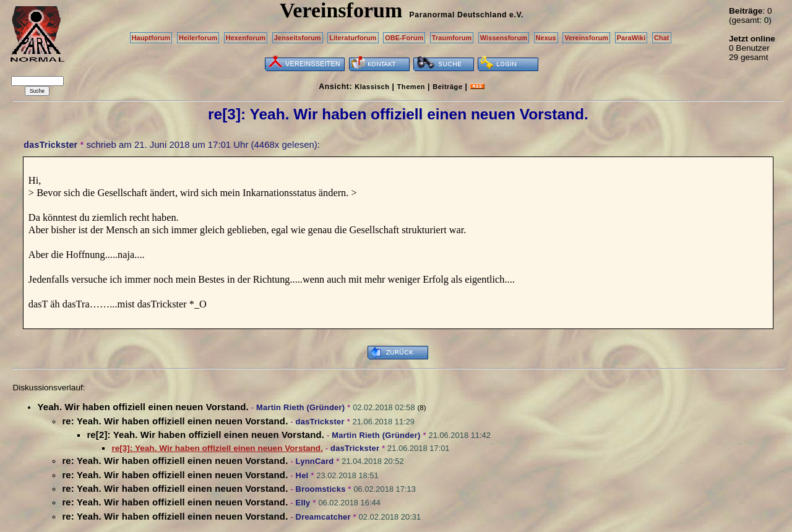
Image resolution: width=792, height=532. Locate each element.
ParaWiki (631, 38)
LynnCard (315, 461)
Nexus (546, 38)
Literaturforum (353, 38)
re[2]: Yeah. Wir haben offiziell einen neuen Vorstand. (205, 435)
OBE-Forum (404, 38)
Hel (302, 475)
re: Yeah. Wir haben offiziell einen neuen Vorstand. (175, 421)
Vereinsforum (586, 38)
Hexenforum (246, 38)
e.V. (516, 15)
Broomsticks (321, 489)
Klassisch (372, 87)
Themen (411, 87)
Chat (662, 38)
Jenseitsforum (298, 38)
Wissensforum (504, 38)
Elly (303, 503)
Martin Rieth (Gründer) (300, 407)
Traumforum (452, 38)
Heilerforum (198, 38)
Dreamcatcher (323, 517)
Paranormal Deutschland (458, 15)
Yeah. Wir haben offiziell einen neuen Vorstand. (143, 407)
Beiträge (447, 87)
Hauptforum (151, 38)
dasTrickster (50, 145)
